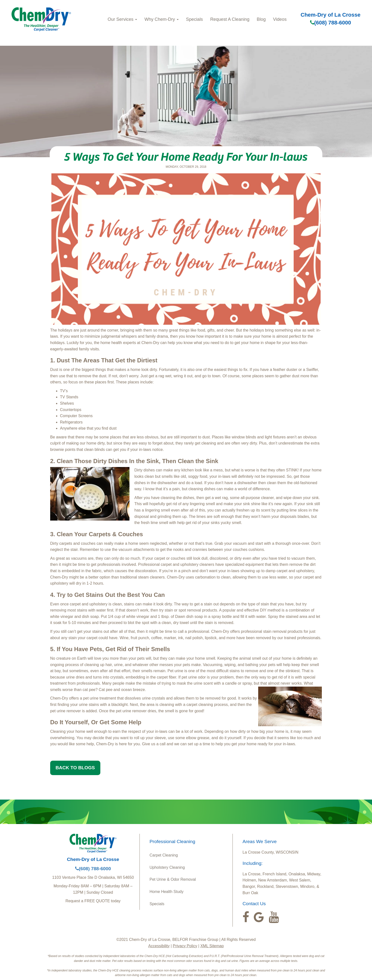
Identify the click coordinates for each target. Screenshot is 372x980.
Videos (280, 19)
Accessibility (159, 946)
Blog (261, 19)
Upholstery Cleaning (167, 867)
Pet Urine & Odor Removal (173, 879)
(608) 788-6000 (331, 23)
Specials (194, 19)
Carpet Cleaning (164, 855)
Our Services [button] (122, 19)
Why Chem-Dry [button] (162, 19)
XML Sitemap (212, 946)
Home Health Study (167, 892)
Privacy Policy (185, 946)
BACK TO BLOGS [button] (75, 768)
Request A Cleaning (230, 19)
